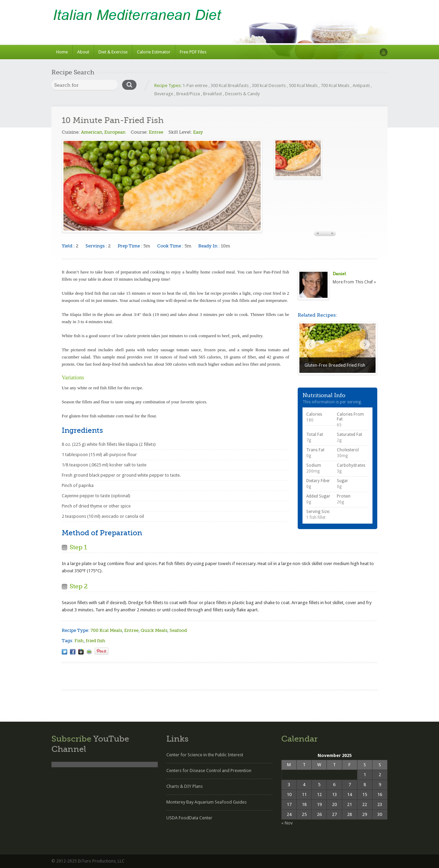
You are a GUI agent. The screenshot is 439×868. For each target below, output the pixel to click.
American (92, 132)
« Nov (287, 823)
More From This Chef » (354, 282)
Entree (156, 132)
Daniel (339, 274)
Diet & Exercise (113, 52)
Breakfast (212, 94)
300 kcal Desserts (269, 85)
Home (62, 52)
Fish (79, 641)
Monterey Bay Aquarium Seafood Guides (206, 802)
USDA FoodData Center (189, 818)
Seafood (178, 630)
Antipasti (361, 85)
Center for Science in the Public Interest (205, 755)
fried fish (96, 641)
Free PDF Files (193, 52)
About (83, 52)
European (115, 132)
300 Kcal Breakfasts (230, 85)
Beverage (164, 94)
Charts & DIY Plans (185, 786)
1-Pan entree (195, 85)
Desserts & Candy (242, 94)
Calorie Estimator (154, 52)
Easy (198, 132)
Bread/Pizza (188, 94)
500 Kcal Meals (303, 85)
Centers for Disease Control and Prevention (209, 771)
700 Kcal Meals (335, 85)
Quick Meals (154, 630)
